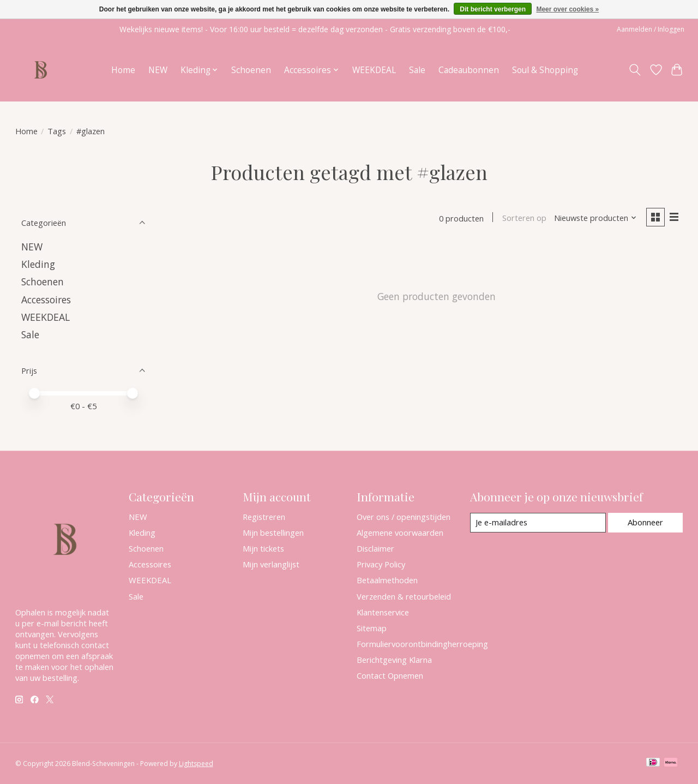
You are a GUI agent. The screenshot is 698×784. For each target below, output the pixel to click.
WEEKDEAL (374, 70)
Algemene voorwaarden (400, 532)
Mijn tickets (263, 548)
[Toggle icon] (634, 70)
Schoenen (251, 70)
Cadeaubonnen (469, 70)
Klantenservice (383, 612)
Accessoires (46, 300)
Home (123, 70)
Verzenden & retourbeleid (404, 596)
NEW (158, 70)
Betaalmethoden (387, 580)
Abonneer (645, 522)
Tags (57, 131)
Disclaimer (375, 548)
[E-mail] (537, 523)
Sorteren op (524, 218)
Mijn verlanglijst (271, 564)
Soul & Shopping (545, 70)
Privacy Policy (381, 564)
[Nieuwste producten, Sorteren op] (595, 218)
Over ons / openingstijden (404, 517)
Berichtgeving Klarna (394, 660)
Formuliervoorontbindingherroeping (422, 644)
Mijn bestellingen (273, 532)
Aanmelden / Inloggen (651, 29)
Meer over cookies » (567, 9)
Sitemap (372, 628)
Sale (417, 70)
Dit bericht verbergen (493, 9)
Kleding (38, 264)
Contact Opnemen (390, 675)
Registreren (264, 517)
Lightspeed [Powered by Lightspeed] (196, 764)
